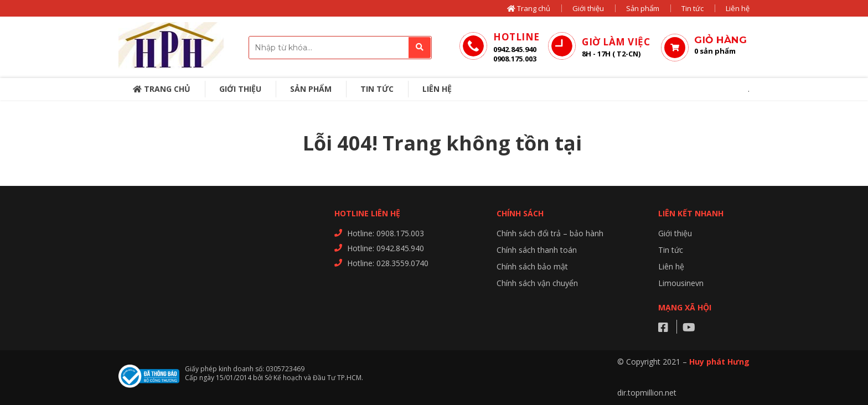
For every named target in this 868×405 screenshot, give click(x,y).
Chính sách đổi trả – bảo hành (550, 233)
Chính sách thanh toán (537, 250)
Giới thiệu (588, 8)
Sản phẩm (643, 8)
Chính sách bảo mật (532, 266)
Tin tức (693, 8)
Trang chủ (529, 8)
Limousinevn (681, 283)
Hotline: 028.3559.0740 (388, 263)
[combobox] (340, 48)
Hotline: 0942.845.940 (386, 248)
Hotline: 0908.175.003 (386, 233)
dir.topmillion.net (647, 393)
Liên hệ (738, 8)
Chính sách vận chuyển (537, 283)
